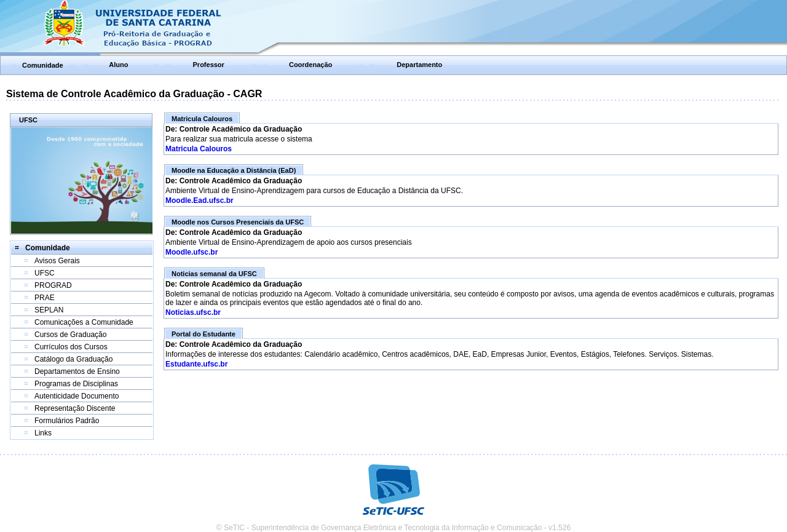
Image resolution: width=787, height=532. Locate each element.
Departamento (419, 65)
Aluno (118, 65)
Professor (209, 65)
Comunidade (43, 65)
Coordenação (310, 65)
